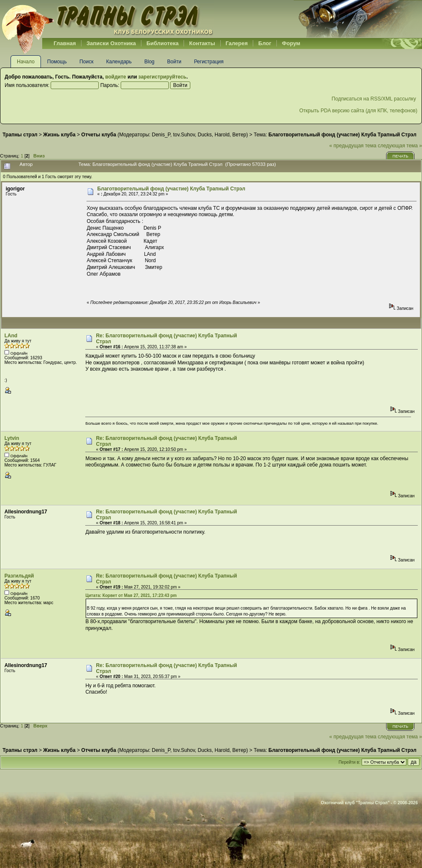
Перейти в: (349, 762)
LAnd (11, 336)
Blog (149, 62)
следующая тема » (400, 146)
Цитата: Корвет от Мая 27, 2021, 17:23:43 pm (131, 595)
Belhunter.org (107, 19)
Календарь (119, 62)
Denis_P (161, 135)
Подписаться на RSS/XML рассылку (375, 99)
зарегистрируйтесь (162, 77)
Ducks (204, 135)
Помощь (57, 62)
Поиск (86, 62)
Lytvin (12, 438)
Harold (222, 135)
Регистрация (209, 62)
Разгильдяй (19, 576)
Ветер (239, 135)
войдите (115, 77)
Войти (174, 62)
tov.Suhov (184, 135)
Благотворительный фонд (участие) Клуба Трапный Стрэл (171, 189)
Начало (26, 62)
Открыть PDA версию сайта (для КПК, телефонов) (358, 111)
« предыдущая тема (353, 146)
